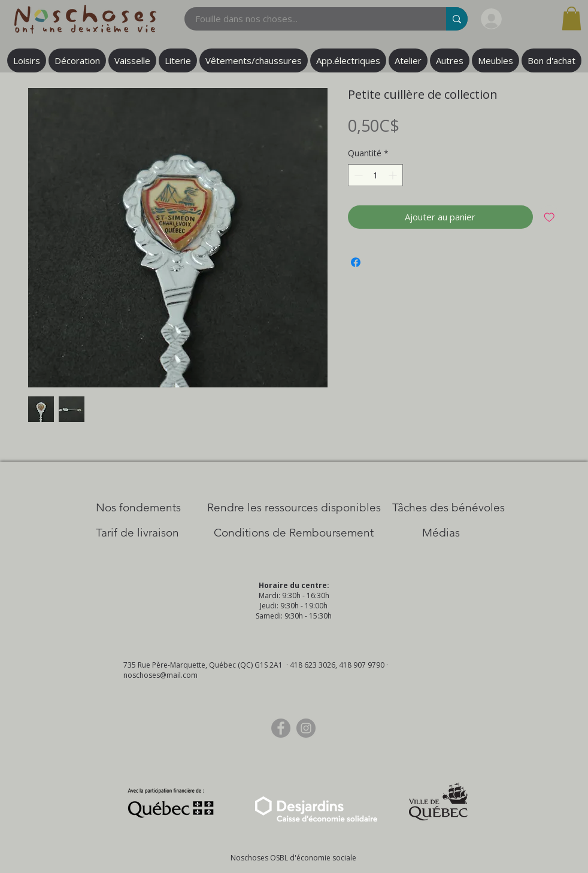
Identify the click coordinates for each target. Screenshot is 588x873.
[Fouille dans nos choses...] (308, 19)
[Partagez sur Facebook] (356, 262)
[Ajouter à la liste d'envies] (549, 217)
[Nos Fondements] (138, 508)
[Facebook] (281, 728)
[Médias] (441, 533)
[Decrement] (357, 175)
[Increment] (394, 175)
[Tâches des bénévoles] (448, 508)
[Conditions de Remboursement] (294, 533)
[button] (572, 18)
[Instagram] (306, 728)
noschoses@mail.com (160, 675)
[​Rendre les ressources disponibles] (294, 508)
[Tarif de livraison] (137, 533)
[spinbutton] (375, 175)
